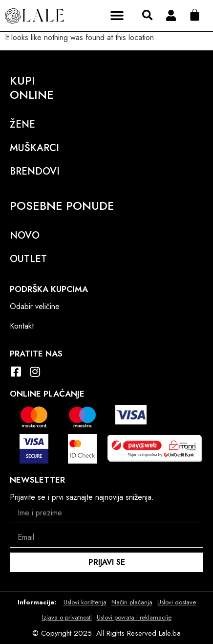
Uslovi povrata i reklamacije (134, 617)
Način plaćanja (132, 602)
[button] (117, 16)
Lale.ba (170, 633)
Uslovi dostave (177, 602)
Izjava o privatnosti (67, 617)
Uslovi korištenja (85, 602)
